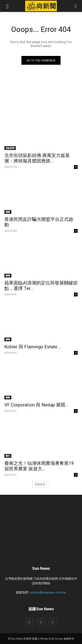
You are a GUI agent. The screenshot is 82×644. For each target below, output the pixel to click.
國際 (8, 212)
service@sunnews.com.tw (48, 592)
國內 (8, 456)
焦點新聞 (10, 148)
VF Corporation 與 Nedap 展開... (36, 405)
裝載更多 (41, 484)
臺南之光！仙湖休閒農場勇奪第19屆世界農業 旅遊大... (39, 466)
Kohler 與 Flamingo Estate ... (33, 347)
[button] (7, 6)
